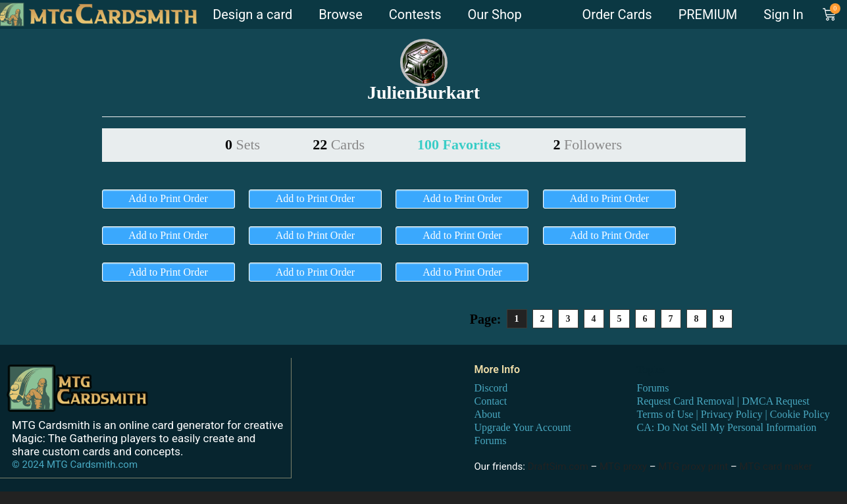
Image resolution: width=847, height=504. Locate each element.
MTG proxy (623, 466)
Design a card (252, 14)
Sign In (783, 14)
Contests (415, 14)
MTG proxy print (693, 466)
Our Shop (495, 14)
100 (459, 144)
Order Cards (617, 14)
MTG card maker (776, 466)
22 (339, 144)
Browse (340, 14)
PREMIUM (708, 14)
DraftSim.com (558, 466)
